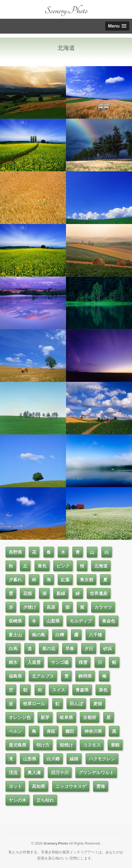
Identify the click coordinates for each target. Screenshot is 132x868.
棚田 (70, 731)
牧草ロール (34, 704)
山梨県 (53, 621)
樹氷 (13, 662)
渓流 (13, 773)
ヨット (15, 786)
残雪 (83, 662)
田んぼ (76, 704)
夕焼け (30, 607)
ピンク (63, 566)
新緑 (61, 593)
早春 (70, 649)
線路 (74, 759)
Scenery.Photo (66, 11)
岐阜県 (66, 717)
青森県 (82, 690)
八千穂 (95, 635)
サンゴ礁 (60, 662)
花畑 (27, 593)
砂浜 (107, 649)
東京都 (86, 580)
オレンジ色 (20, 717)
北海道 (101, 566)
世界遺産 (99, 593)
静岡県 (85, 676)
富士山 (15, 635)
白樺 (60, 635)
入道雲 (34, 662)
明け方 (43, 745)
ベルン (15, 731)
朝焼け (66, 745)
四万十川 (60, 773)
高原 (51, 607)
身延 (51, 731)
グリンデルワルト (96, 773)
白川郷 (53, 759)
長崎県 (15, 621)
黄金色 (109, 621)
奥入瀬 (34, 773)
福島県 (15, 676)
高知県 (38, 786)
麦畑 (97, 704)
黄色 (42, 566)
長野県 (15, 552)
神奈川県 (93, 731)
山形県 (30, 759)
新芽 (45, 717)
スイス (59, 690)
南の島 (38, 635)
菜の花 (49, 649)
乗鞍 (115, 745)
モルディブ (81, 621)
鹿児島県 (17, 745)
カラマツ (103, 607)
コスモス (92, 745)
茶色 (103, 690)
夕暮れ (15, 580)
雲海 (101, 786)
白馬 (13, 649)
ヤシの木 (17, 800)
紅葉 (65, 580)
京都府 (89, 717)
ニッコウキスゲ (71, 786)
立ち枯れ (45, 800)
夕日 (89, 649)
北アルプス (43, 676)
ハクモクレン (102, 759)
